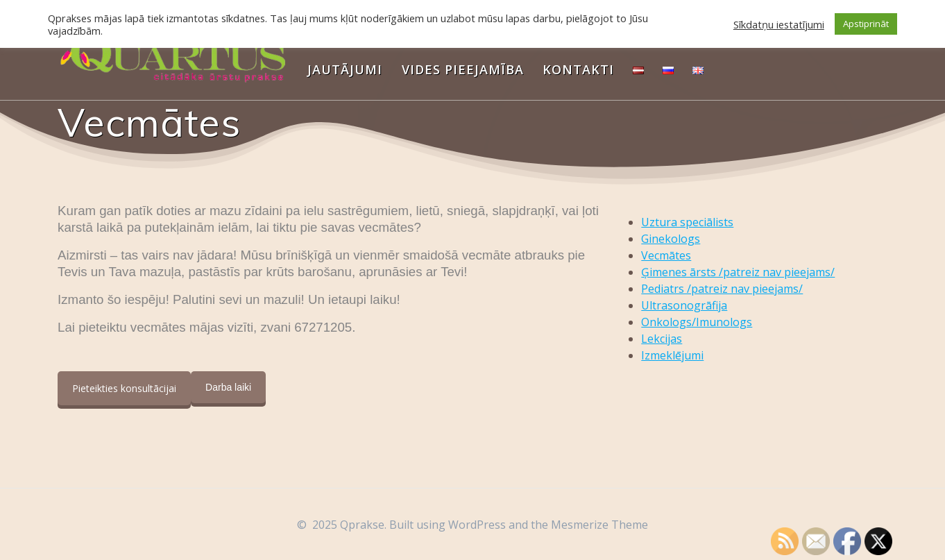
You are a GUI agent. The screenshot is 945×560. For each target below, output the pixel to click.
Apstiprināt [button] (866, 24)
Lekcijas (662, 339)
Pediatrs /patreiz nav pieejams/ (722, 289)
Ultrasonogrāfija (684, 305)
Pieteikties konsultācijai (124, 388)
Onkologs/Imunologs (697, 322)
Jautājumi (345, 69)
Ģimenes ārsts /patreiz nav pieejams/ (738, 272)
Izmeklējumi (672, 355)
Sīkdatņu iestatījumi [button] (779, 24)
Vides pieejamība (463, 69)
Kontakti (578, 69)
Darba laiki (228, 387)
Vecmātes (666, 255)
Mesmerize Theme (599, 525)
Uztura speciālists (687, 222)
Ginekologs (671, 239)
